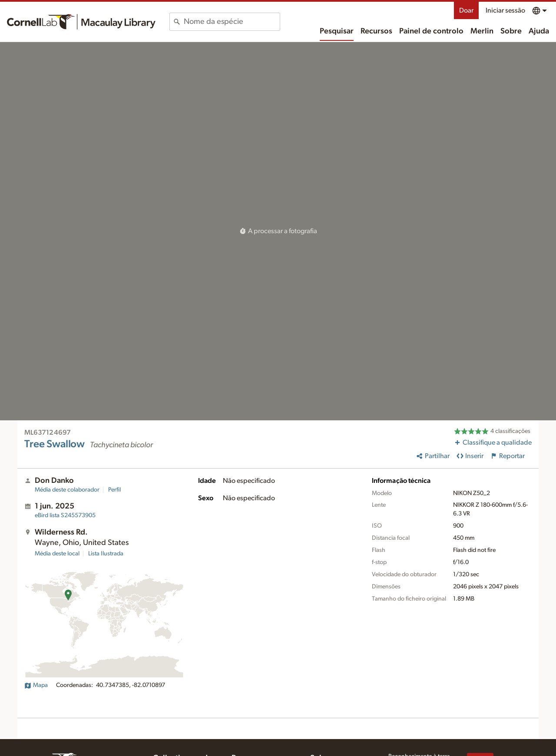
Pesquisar (337, 31)
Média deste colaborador (67, 490)
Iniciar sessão (505, 10)
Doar (466, 10)
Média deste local (57, 554)
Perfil (114, 490)
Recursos (376, 31)
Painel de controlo (431, 31)
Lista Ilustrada (106, 554)
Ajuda (539, 31)
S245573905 (65, 515)
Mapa (36, 685)
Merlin (482, 31)
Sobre (511, 31)
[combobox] (232, 22)
